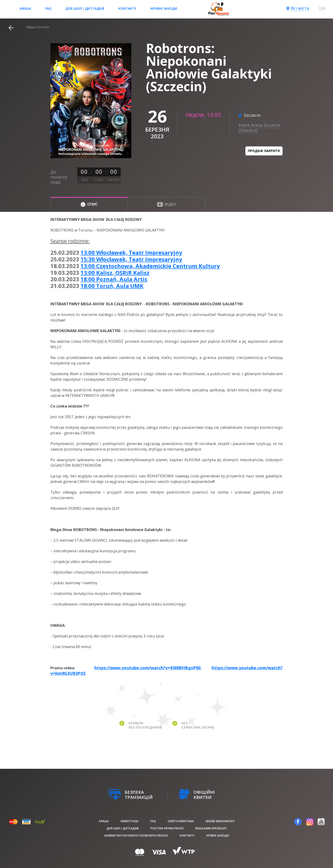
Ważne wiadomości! (220, 821)
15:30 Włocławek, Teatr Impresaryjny (131, 259)
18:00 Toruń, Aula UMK (112, 286)
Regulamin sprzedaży (211, 828)
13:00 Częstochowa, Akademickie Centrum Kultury (150, 266)
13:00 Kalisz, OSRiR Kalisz (115, 273)
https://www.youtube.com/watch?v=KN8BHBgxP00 (147, 668)
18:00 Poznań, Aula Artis (114, 279)
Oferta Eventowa (181, 821)
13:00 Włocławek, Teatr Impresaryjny (131, 252)
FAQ (48, 8)
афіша (25, 8)
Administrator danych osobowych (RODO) (136, 836)
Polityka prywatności (167, 828)
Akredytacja (129, 821)
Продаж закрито (264, 151)
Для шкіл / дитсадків (85, 8)
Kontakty (127, 8)
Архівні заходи (164, 8)
